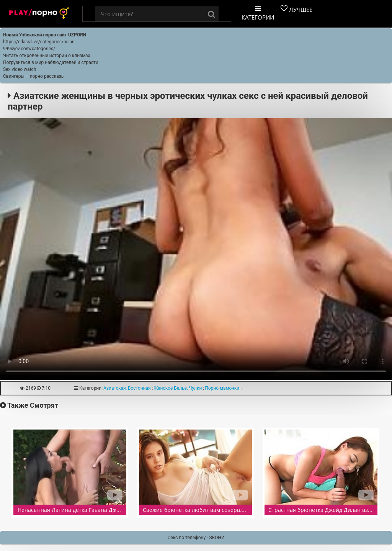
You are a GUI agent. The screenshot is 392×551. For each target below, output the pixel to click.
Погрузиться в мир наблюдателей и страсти (51, 62)
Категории (258, 13)
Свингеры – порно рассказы (34, 76)
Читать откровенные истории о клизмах (47, 56)
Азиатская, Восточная (127, 388)
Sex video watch (20, 69)
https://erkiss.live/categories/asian (39, 42)
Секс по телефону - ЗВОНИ (196, 538)
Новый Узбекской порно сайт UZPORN (45, 35)
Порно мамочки (222, 388)
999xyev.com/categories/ (29, 49)
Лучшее (296, 9)
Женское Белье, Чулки (178, 388)
